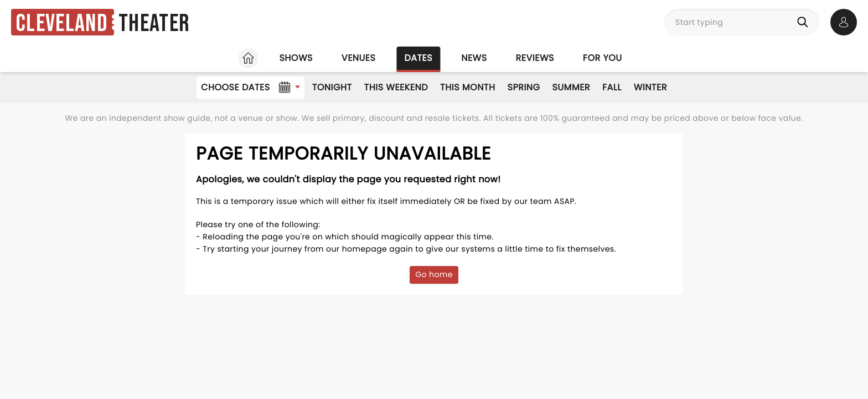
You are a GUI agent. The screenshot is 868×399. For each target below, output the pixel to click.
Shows (296, 58)
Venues (359, 58)
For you (603, 58)
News (474, 58)
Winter (650, 87)
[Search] (805, 22)
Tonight (332, 87)
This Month (467, 87)
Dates (418, 58)
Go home (434, 274)
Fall (612, 87)
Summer (571, 87)
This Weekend (396, 87)
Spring (524, 87)
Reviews (535, 58)
